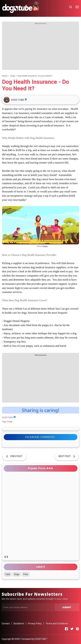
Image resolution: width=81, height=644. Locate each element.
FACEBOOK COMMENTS (40, 437)
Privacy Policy (35, 624)
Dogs (10, 422)
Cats (8, 574)
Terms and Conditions (57, 624)
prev (5, 557)
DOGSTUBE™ (41, 639)
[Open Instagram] (77, 629)
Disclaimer (19, 624)
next (7, 557)
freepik (45, 246)
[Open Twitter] (72, 629)
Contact (6, 624)
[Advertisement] (41, 47)
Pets (26, 574)
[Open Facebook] (66, 629)
